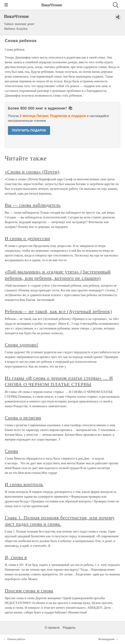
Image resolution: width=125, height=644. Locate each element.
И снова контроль (24, 484)
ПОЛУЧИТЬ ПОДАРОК (29, 130)
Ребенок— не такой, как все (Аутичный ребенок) (58, 311)
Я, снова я (16, 557)
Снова (11, 451)
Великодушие (106, 639)
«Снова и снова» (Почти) (32, 172)
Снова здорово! (22, 345)
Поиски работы (16, 639)
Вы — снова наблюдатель (33, 205)
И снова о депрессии (27, 238)
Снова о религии (23, 418)
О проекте (52, 628)
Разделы (69, 628)
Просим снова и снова (29, 591)
